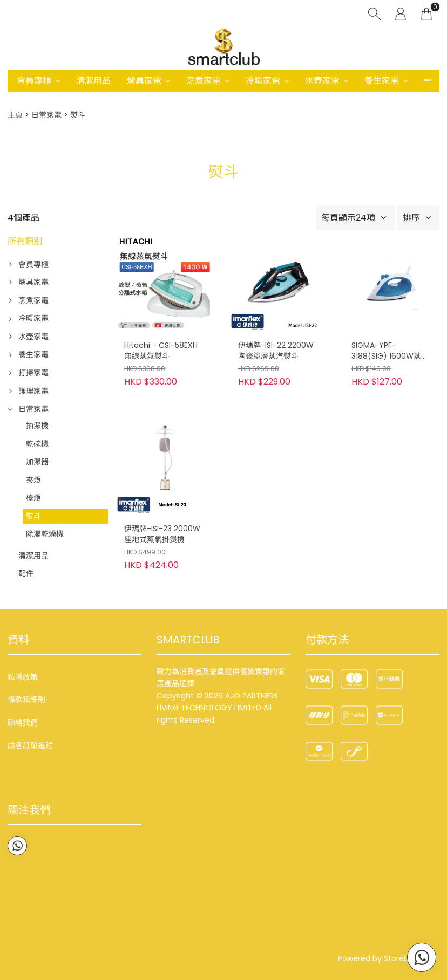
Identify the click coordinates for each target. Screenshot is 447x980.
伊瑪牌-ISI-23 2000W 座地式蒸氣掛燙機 (162, 534)
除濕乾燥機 (45, 534)
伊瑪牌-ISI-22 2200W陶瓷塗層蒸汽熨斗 (276, 351)
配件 (26, 573)
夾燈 (33, 480)
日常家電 (46, 115)
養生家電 (382, 81)
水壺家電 (322, 81)
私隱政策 (23, 677)
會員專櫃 (34, 81)
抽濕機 (37, 426)
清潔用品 (93, 81)
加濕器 (37, 462)
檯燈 (33, 498)
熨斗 (33, 516)
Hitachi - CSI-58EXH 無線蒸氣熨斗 (161, 351)
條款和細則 (26, 700)
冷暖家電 (263, 81)
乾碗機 (37, 444)
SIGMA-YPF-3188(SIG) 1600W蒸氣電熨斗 (390, 351)
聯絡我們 (23, 723)
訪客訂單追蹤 (30, 745)
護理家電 (33, 391)
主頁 (15, 115)
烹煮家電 (204, 81)
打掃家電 (33, 373)
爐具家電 (144, 81)
